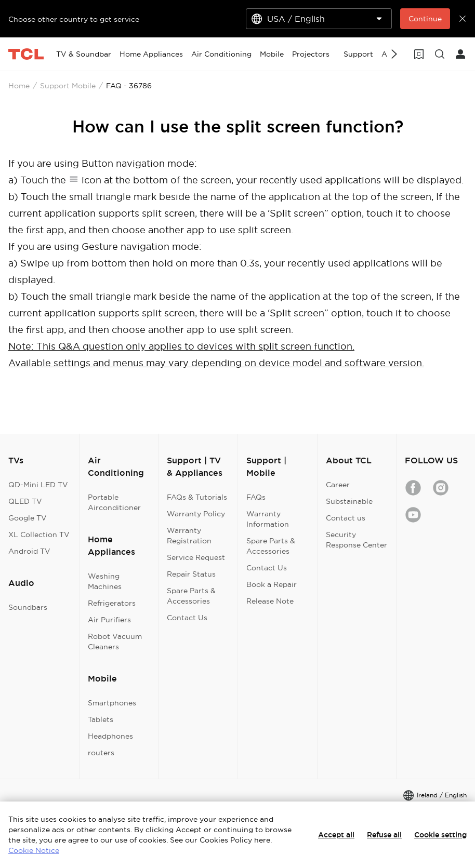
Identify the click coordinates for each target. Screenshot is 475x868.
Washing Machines (105, 581)
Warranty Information (268, 519)
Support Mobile (68, 86)
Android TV (29, 551)
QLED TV (25, 501)
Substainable (349, 501)
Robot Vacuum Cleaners (115, 642)
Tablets (101, 719)
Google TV (28, 518)
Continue (425, 19)
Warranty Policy (196, 514)
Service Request (196, 557)
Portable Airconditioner (114, 502)
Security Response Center (357, 540)
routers (101, 753)
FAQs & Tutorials (197, 497)
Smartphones (112, 703)
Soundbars (28, 607)
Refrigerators (112, 603)
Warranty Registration (189, 536)
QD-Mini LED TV (38, 485)
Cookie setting (440, 835)
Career (338, 485)
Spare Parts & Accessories (191, 596)
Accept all (336, 835)
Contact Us (187, 618)
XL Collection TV (39, 535)
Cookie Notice (34, 850)
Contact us (346, 518)
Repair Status (191, 574)
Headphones (110, 736)
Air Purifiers (109, 620)
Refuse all (384, 835)
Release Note (270, 601)
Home (19, 86)
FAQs (256, 497)
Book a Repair (272, 584)
